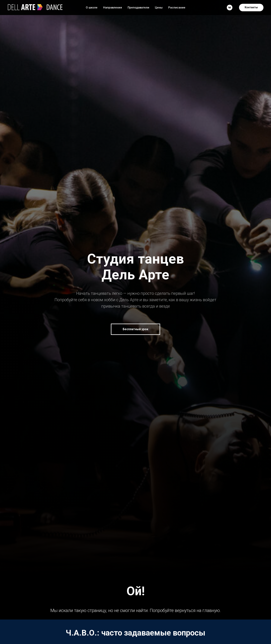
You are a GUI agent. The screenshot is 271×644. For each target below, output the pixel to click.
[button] (135, 329)
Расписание (177, 8)
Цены (159, 8)
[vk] (230, 8)
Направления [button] (113, 8)
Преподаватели (138, 8)
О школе (92, 8)
